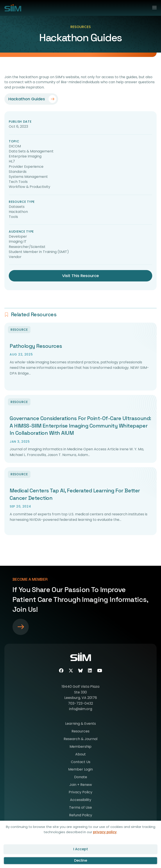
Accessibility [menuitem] (81, 800)
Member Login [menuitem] (80, 770)
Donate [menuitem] (81, 777)
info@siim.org (81, 709)
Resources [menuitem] (80, 732)
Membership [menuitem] (80, 747)
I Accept (81, 849)
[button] (31, 99)
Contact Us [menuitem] (81, 762)
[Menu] (153, 7)
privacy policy (105, 832)
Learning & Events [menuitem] (80, 724)
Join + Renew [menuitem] (81, 785)
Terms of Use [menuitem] (80, 808)
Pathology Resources (36, 346)
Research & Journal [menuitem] (80, 739)
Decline (81, 860)
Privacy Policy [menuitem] (80, 793)
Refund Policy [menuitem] (81, 816)
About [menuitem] (80, 755)
